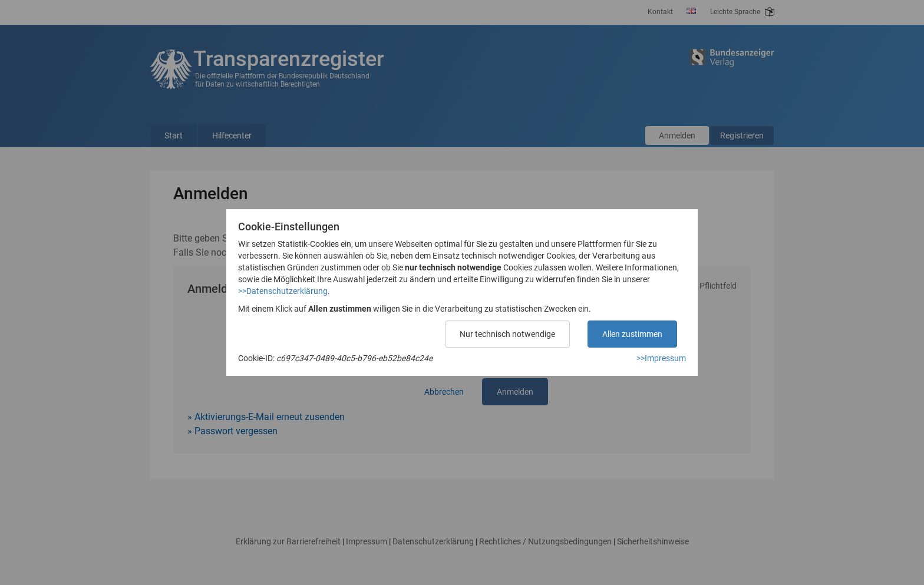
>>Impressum (661, 358)
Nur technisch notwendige (507, 334)
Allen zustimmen (632, 334)
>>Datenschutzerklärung (283, 291)
